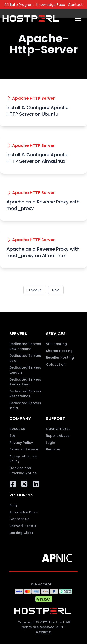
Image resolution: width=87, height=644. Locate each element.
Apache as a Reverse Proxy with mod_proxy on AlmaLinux (43, 252)
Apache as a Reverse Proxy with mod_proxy (43, 205)
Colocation (56, 364)
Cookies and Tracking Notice (23, 471)
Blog (13, 505)
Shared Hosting (59, 351)
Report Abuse (58, 436)
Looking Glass (21, 533)
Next (56, 290)
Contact (75, 5)
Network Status (23, 526)
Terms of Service (24, 449)
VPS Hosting (56, 344)
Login (50, 443)
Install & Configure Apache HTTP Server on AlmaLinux (37, 158)
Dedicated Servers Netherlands (25, 394)
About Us (17, 429)
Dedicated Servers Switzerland (25, 382)
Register (53, 449)
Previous (34, 290)
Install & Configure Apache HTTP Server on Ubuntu (37, 111)
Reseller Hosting (60, 357)
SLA (12, 436)
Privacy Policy (21, 443)
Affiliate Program (19, 5)
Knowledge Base (51, 5)
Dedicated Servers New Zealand (25, 346)
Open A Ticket (58, 429)
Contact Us (19, 519)
